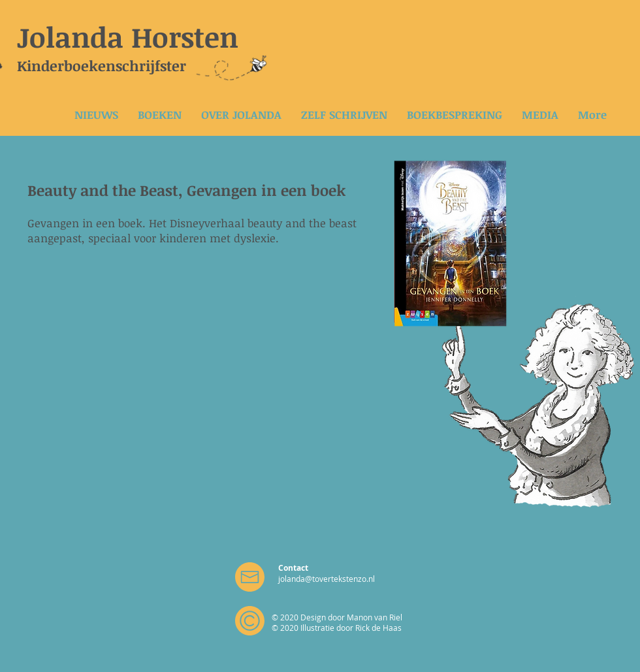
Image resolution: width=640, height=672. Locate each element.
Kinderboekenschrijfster (102, 65)
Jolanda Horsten (128, 37)
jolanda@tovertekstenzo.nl (327, 579)
